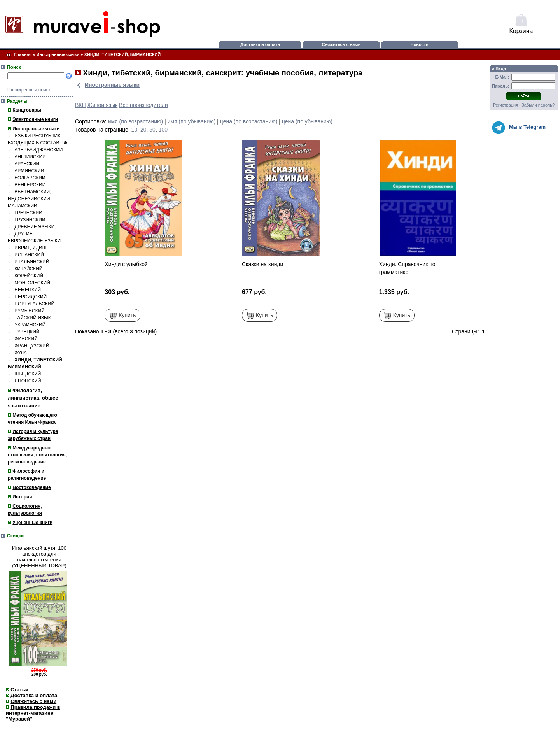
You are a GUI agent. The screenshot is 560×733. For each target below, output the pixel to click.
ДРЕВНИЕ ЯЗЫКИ (34, 227)
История (22, 497)
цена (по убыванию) (307, 121)
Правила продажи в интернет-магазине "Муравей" (33, 713)
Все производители (143, 105)
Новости (420, 44)
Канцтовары (27, 110)
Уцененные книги (32, 523)
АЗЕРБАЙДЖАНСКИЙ (38, 150)
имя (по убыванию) (192, 121)
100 (163, 130)
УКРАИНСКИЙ (30, 325)
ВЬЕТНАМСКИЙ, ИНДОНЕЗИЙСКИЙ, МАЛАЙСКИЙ (30, 199)
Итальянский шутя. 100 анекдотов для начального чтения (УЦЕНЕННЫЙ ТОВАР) (39, 557)
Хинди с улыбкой (126, 264)
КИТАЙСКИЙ (28, 269)
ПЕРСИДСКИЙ (31, 297)
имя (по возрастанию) (136, 121)
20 (143, 130)
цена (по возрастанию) (249, 121)
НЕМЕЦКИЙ (28, 290)
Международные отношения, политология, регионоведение (37, 455)
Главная (23, 54)
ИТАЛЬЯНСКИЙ (32, 262)
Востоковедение (31, 487)
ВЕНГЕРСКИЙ (30, 185)
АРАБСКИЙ (27, 164)
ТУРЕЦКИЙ (27, 332)
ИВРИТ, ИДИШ (30, 248)
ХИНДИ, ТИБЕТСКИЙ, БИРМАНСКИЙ (123, 54)
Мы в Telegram (519, 128)
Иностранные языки (58, 54)
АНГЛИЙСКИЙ (30, 157)
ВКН (80, 105)
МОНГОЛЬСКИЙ (32, 283)
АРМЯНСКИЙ (29, 171)
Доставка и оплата (260, 44)
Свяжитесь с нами (341, 44)
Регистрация (506, 105)
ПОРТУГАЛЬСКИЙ (34, 304)
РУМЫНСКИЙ (30, 311)
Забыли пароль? (538, 105)
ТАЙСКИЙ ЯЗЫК (32, 318)
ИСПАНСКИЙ (29, 255)
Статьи (19, 690)
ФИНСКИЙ (26, 339)
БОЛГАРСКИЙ (30, 178)
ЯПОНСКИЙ (28, 381)
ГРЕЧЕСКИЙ (28, 213)
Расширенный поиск (29, 90)
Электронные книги (35, 119)
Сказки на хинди (262, 264)
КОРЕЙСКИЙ (29, 276)
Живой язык (103, 105)
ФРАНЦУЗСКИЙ (32, 346)
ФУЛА (21, 353)
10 (135, 130)
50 (152, 130)
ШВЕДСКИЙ (28, 374)
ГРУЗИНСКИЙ (30, 220)
